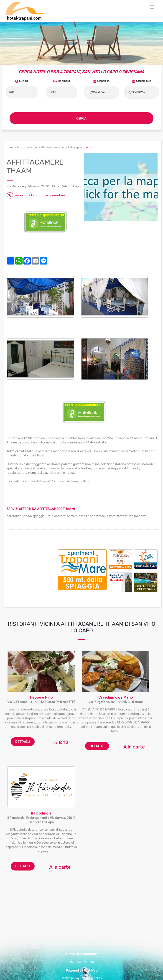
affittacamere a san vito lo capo (60, 147)
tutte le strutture (27, 147)
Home (10, 147)
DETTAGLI (23, 742)
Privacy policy (92, 978)
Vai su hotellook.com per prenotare (40, 195)
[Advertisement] (32, 572)
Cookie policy (70, 978)
